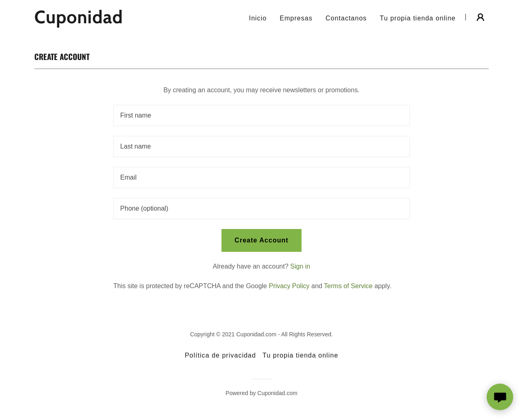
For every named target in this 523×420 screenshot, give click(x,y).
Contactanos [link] (346, 18)
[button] (481, 17)
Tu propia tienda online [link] (418, 18)
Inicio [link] (258, 18)
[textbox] (261, 116)
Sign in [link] (300, 266)
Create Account (261, 240)
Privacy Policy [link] (289, 286)
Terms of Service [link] (348, 286)
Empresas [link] (296, 18)
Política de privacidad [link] (220, 355)
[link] (114, 21)
